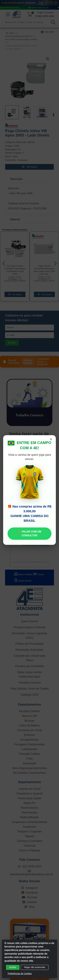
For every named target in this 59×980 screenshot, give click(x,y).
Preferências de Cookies (20, 974)
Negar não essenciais (35, 967)
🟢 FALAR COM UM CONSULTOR (29, 534)
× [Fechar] (51, 439)
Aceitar (13, 967)
